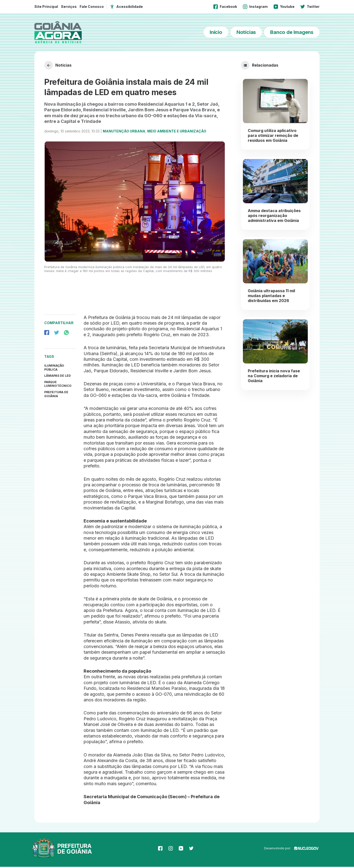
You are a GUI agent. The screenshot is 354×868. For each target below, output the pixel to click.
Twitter (310, 7)
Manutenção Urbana (124, 132)
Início (216, 32)
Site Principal (46, 7)
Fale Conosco (92, 7)
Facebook (225, 7)
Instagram (255, 7)
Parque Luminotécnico (58, 385)
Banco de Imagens (292, 32)
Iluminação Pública (54, 369)
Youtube (284, 7)
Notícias (246, 32)
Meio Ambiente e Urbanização (177, 132)
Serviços (69, 7)
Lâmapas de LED (58, 377)
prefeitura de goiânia (56, 395)
